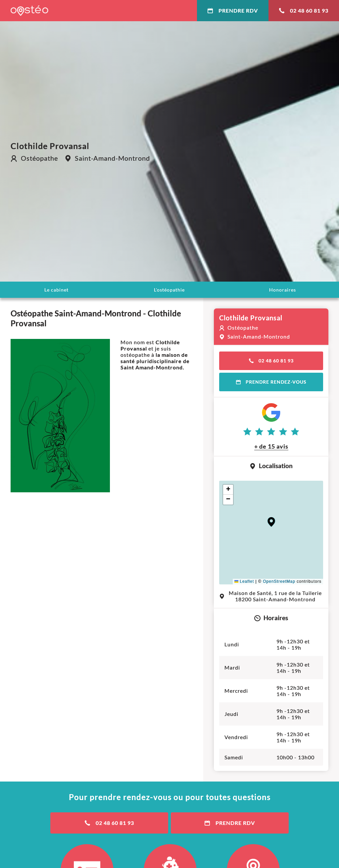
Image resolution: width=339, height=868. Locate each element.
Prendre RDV (233, 10)
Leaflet (244, 581)
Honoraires (283, 290)
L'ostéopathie (169, 290)
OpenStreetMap (279, 581)
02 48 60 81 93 (304, 10)
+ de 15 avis (271, 446)
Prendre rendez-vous (271, 382)
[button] (271, 522)
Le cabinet (56, 290)
